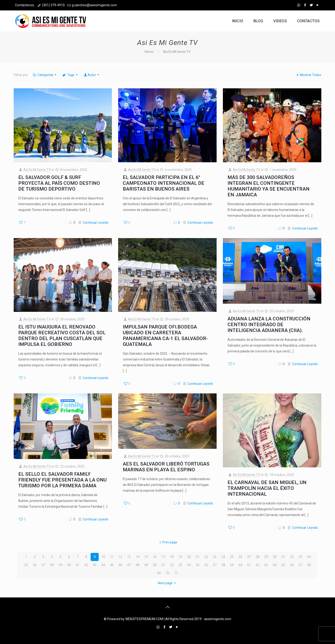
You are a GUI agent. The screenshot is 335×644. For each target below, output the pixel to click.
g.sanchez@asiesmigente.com (94, 5)
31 (283, 557)
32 (292, 557)
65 (283, 565)
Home (149, 52)
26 (240, 557)
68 (309, 565)
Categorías (45, 75)
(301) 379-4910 (53, 5)
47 (129, 565)
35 (26, 565)
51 (163, 565)
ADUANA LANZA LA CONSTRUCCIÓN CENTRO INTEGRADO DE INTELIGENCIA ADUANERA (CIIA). (269, 325)
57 (215, 565)
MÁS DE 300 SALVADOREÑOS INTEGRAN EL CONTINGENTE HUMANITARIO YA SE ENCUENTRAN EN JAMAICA (269, 186)
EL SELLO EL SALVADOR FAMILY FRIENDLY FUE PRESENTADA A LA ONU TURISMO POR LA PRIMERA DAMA (62, 480)
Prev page (167, 542)
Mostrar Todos (308, 75)
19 (180, 557)
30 (275, 557)
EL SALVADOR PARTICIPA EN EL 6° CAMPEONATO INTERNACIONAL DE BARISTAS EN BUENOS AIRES (164, 183)
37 (43, 565)
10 (103, 557)
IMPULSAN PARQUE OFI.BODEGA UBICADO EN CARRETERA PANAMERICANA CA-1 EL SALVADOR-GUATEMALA (165, 336)
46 (120, 565)
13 (129, 557)
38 (52, 565)
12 (120, 557)
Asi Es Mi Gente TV (37, 170)
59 (232, 565)
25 (232, 557)
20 (189, 557)
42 (86, 565)
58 (223, 565)
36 (35, 565)
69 (159, 573)
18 (172, 557)
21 (198, 557)
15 (146, 557)
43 (95, 565)
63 (266, 565)
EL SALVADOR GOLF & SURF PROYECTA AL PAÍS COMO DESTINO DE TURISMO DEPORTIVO (59, 183)
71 (176, 573)
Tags (70, 75)
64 (275, 565)
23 (215, 557)
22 (206, 557)
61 (249, 565)
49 (146, 565)
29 (266, 557)
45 (112, 565)
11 (112, 557)
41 (78, 565)
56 (206, 565)
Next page (167, 583)
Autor (92, 75)
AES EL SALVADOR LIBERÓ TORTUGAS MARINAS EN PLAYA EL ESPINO (166, 467)
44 (103, 565)
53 (180, 565)
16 (155, 557)
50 (155, 565)
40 (69, 565)
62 (258, 565)
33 (300, 557)
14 (138, 557)
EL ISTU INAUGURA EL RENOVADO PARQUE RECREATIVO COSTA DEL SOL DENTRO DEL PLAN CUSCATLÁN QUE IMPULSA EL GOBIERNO (62, 336)
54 (189, 565)
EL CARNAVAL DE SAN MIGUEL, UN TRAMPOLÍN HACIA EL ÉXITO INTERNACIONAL (267, 488)
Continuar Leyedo (96, 223)
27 (249, 557)
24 (223, 557)
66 (292, 565)
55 (198, 565)
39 (60, 565)
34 (309, 557)
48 (138, 565)
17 (163, 557)
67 (300, 565)
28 (258, 557)
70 (167, 573)
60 (240, 565)
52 (172, 565)
